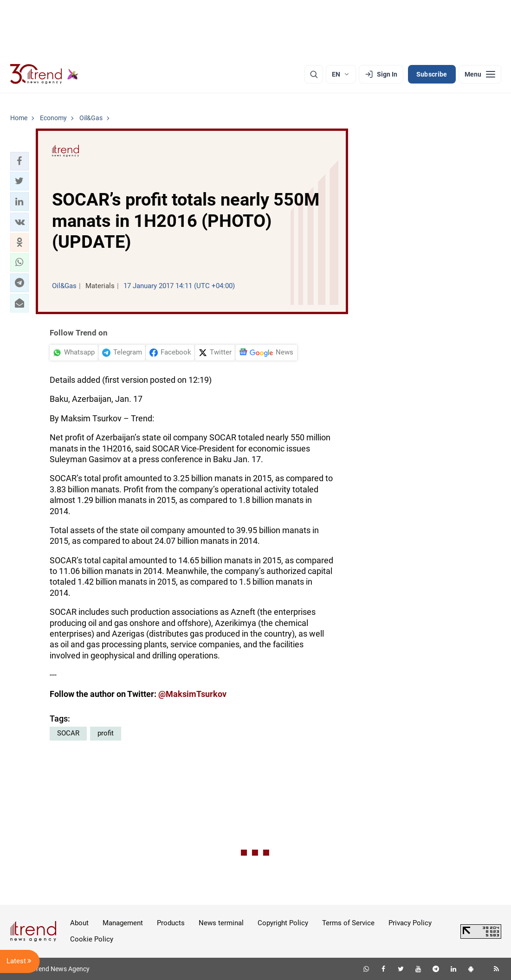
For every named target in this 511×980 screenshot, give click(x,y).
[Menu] (480, 74)
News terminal (221, 923)
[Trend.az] (45, 74)
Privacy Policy (410, 923)
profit (106, 733)
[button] (19, 161)
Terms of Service (348, 923)
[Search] (314, 74)
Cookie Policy (92, 939)
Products (171, 923)
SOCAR (68, 733)
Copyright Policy (283, 923)
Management (123, 923)
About (79, 923)
